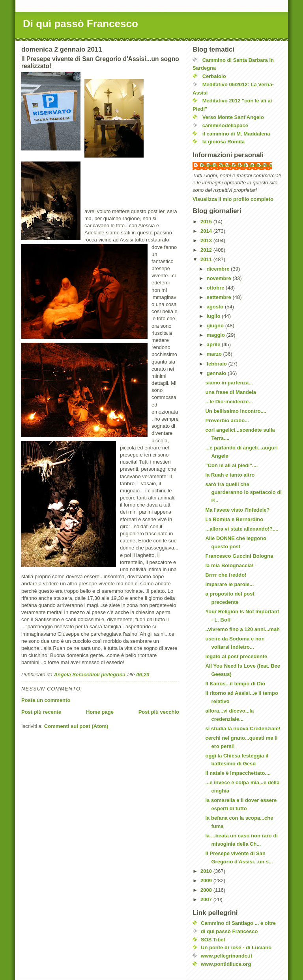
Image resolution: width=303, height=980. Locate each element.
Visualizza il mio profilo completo (233, 199)
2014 (207, 231)
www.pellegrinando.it (226, 956)
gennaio (217, 373)
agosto (216, 307)
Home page (100, 712)
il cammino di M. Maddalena (236, 134)
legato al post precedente (236, 656)
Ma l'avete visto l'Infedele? (237, 510)
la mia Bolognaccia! (229, 565)
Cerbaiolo (214, 76)
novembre (220, 278)
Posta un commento (46, 700)
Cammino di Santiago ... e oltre (238, 923)
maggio (217, 335)
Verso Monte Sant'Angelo (233, 117)
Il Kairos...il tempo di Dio (235, 684)
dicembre (219, 269)
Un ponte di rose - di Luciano (236, 948)
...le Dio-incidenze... (229, 402)
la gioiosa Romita (224, 142)
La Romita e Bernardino (234, 519)
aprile (214, 344)
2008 (207, 890)
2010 (207, 871)
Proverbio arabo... (227, 420)
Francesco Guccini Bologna (239, 556)
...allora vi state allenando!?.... (242, 529)
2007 (207, 899)
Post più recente (41, 712)
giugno (216, 326)
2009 (207, 881)
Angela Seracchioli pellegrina (236, 165)
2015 (207, 222)
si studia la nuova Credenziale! (243, 729)
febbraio (218, 364)
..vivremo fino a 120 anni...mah (242, 629)
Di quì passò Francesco (80, 24)
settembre (220, 297)
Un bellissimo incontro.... (236, 411)
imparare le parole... (229, 584)
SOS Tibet (213, 940)
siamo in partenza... (229, 383)
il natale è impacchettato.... (238, 773)
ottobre (216, 288)
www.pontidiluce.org (226, 964)
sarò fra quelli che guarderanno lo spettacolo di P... (243, 493)
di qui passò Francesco (229, 931)
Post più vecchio (159, 712)
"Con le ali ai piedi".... (231, 465)
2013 (207, 240)
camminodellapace (225, 125)
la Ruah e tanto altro (230, 475)
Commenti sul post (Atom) (76, 726)
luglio (214, 316)
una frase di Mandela (231, 392)
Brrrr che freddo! (226, 575)
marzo (215, 354)
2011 (207, 259)
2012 (207, 250)
